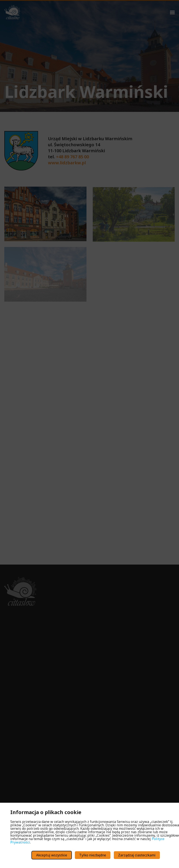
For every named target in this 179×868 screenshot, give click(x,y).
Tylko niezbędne (93, 855)
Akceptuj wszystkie (52, 855)
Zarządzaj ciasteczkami (137, 855)
